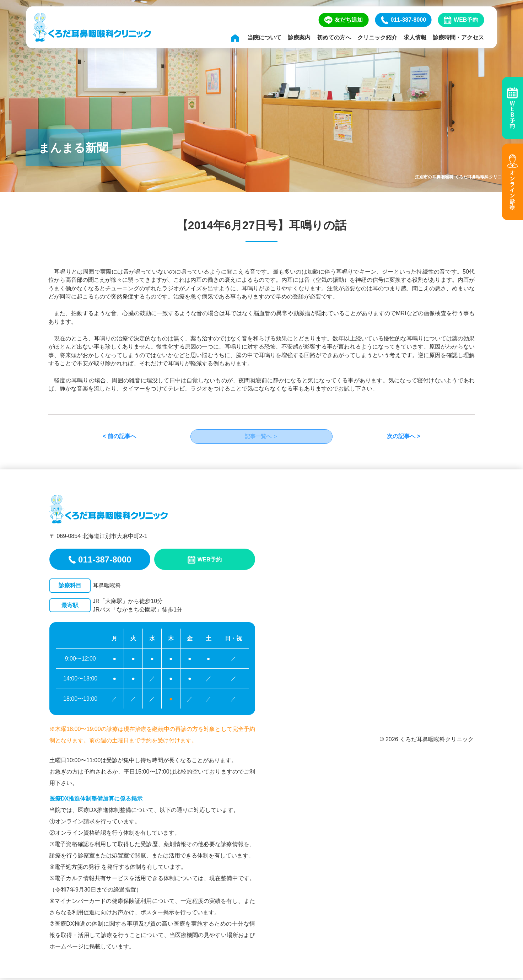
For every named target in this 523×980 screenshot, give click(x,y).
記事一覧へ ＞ (261, 438)
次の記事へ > (404, 438)
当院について (264, 37)
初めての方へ (334, 37)
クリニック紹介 (377, 37)
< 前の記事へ (119, 438)
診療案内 (299, 37)
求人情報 (415, 37)
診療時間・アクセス (458, 37)
